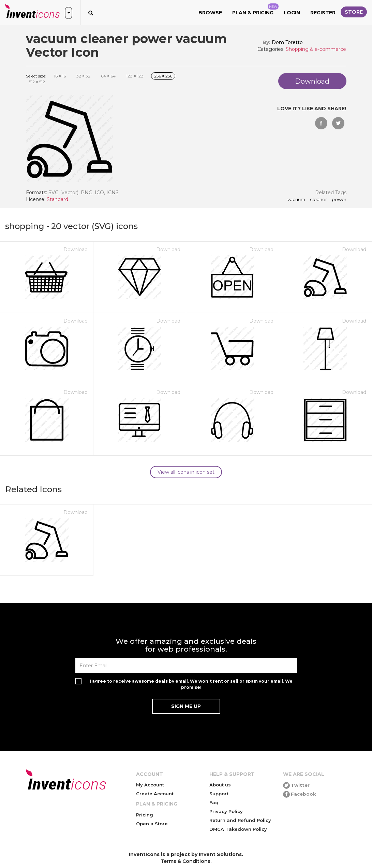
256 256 (163, 76)
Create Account (155, 794)
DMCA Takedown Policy (238, 829)
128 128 (135, 76)
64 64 (108, 76)
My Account (150, 785)
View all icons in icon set (186, 472)
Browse (210, 13)
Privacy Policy (226, 811)
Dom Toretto (287, 42)
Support (219, 794)
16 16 (60, 76)
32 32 (83, 76)
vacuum (296, 200)
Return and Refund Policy (240, 820)
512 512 (37, 82)
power (339, 200)
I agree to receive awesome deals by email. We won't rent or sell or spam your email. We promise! (191, 684)
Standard (57, 199)
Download (76, 250)
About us (220, 785)
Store (354, 12)
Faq (214, 802)
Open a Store (152, 824)
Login (292, 13)
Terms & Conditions (185, 861)
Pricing (145, 815)
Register (323, 13)
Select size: (36, 76)
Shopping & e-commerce (316, 49)
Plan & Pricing (255, 10)
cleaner (318, 200)
